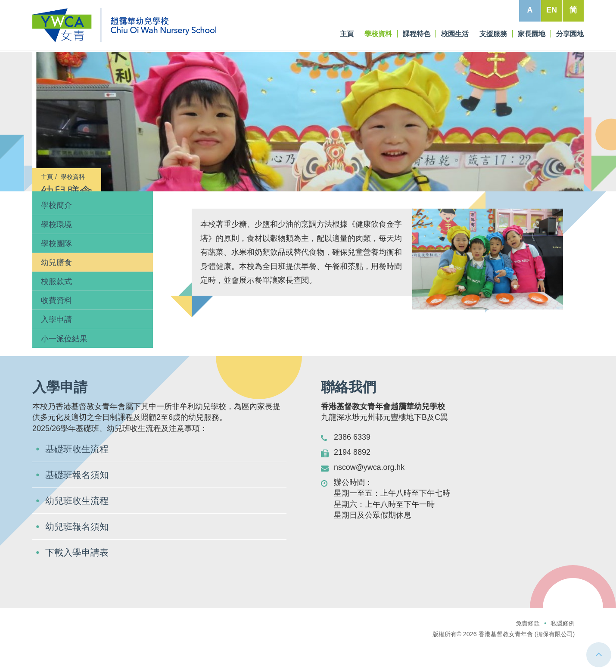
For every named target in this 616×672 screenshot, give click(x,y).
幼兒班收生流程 (78, 511)
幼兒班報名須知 (78, 537)
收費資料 (56, 312)
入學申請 (56, 331)
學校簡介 (56, 216)
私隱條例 (563, 634)
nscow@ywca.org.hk (369, 478)
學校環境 (56, 235)
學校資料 (73, 177)
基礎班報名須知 (78, 486)
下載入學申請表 (78, 563)
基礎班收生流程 (78, 460)
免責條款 (528, 634)
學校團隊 (56, 254)
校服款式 (56, 293)
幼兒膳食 (56, 274)
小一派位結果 (64, 350)
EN (552, 10)
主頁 (47, 177)
